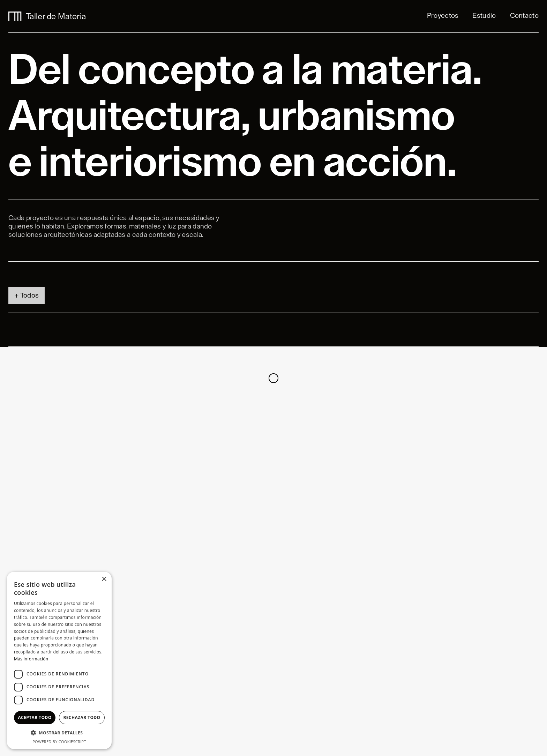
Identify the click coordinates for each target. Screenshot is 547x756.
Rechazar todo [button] (82, 717)
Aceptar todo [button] (35, 717)
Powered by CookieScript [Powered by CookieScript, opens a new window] (59, 742)
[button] (59, 733)
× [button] (104, 579)
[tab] (27, 295)
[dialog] (59, 660)
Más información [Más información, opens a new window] (31, 659)
